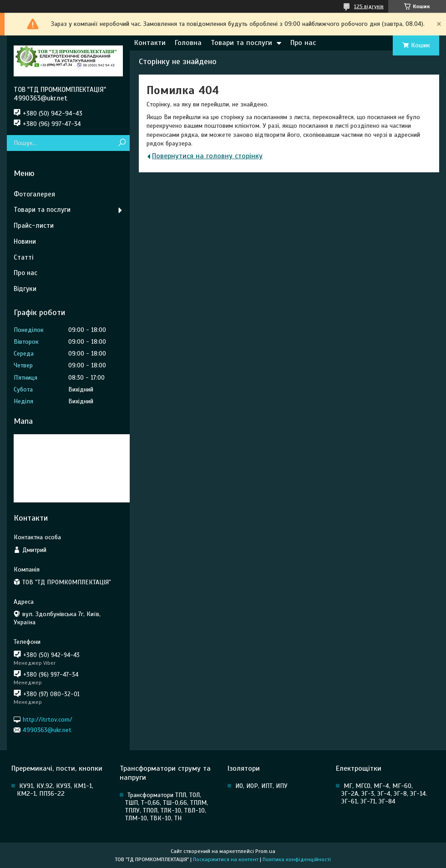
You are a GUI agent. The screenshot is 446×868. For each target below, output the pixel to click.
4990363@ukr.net (47, 730)
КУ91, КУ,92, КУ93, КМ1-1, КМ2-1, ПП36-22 (55, 790)
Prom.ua (265, 851)
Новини (25, 241)
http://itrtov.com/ (48, 719)
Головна (188, 43)
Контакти (150, 43)
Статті (23, 257)
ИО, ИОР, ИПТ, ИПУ (261, 786)
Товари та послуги (241, 43)
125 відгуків (369, 6)
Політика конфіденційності (297, 859)
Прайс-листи (34, 226)
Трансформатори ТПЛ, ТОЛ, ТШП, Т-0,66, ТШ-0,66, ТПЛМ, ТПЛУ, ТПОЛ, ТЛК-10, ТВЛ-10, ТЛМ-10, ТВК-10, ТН (167, 807)
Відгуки (25, 289)
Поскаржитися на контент (226, 859)
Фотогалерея (34, 194)
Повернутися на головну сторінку (207, 156)
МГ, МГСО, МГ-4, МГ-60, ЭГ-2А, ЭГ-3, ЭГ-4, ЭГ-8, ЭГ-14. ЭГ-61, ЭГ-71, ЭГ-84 (384, 794)
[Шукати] (122, 143)
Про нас (303, 43)
